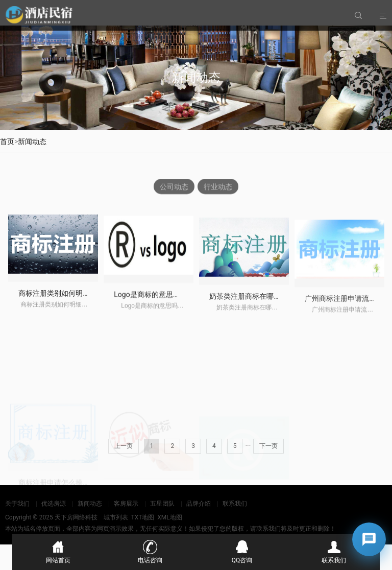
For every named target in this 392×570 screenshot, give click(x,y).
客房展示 (126, 504)
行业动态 (218, 187)
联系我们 (235, 504)
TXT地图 (142, 517)
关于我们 (17, 504)
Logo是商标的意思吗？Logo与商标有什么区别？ (191, 301)
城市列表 (116, 517)
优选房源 (54, 504)
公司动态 (174, 187)
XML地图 (169, 517)
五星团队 (162, 504)
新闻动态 (32, 141)
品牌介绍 (199, 504)
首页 (7, 141)
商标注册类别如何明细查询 (61, 298)
